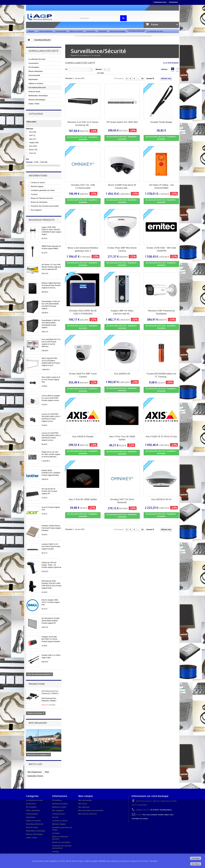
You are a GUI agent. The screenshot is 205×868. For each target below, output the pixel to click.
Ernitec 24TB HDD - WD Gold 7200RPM (161, 249)
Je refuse (196, 864)
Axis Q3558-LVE (122, 374)
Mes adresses (84, 807)
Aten (33, 139)
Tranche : (30, 162)
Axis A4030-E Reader (83, 437)
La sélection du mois (155, 31)
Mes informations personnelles (91, 810)
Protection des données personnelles (45, 206)
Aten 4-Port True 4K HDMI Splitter (122, 438)
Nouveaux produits (42, 220)
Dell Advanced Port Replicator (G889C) (50, 692)
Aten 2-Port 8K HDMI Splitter (83, 499)
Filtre (47, 772)
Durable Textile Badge (161, 122)
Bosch (33, 150)
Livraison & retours (38, 182)
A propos (34, 194)
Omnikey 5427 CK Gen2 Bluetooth (122, 501)
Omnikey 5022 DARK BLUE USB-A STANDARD (83, 312)
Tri (66, 69)
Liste (177, 70)
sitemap (55, 851)
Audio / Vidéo (34, 104)
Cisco (33, 153)
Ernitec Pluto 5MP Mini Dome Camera (122, 249)
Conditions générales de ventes (42, 190)
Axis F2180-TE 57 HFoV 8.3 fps (161, 437)
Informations (38, 176)
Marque (32, 31)
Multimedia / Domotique (38, 96)
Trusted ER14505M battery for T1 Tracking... (161, 375)
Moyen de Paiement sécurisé (42, 198)
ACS (33, 132)
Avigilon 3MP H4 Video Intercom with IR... (122, 312)
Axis (33, 146)
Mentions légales (37, 186)
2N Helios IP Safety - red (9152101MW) (161, 186)
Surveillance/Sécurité (136, 31)
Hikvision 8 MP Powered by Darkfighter (161, 312)
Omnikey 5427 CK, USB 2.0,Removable (83, 186)
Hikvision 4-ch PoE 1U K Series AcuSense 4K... (83, 124)
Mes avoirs (83, 804)
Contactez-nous (160, 2)
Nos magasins (36, 210)
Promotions (37, 684)
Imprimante (33, 79)
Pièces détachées (46, 31)
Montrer (99, 69)
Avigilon (34, 143)
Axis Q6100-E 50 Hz (161, 499)
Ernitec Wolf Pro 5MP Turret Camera (83, 375)
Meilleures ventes (59, 807)
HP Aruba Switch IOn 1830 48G (122, 122)
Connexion (173, 2)
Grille (173, 70)
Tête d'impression (35, 772)
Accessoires (91, 31)
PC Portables (34, 67)
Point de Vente (34, 92)
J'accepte (196, 858)
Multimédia (103, 31)
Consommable (61, 31)
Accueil (55, 817)
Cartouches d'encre (35, 776)
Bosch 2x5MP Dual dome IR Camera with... (122, 186)
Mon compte (86, 796)
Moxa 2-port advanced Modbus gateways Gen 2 (83, 249)
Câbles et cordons (76, 31)
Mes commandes (85, 800)
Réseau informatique (118, 31)
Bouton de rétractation (39, 202)
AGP (32, 135)
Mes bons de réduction (88, 814)
